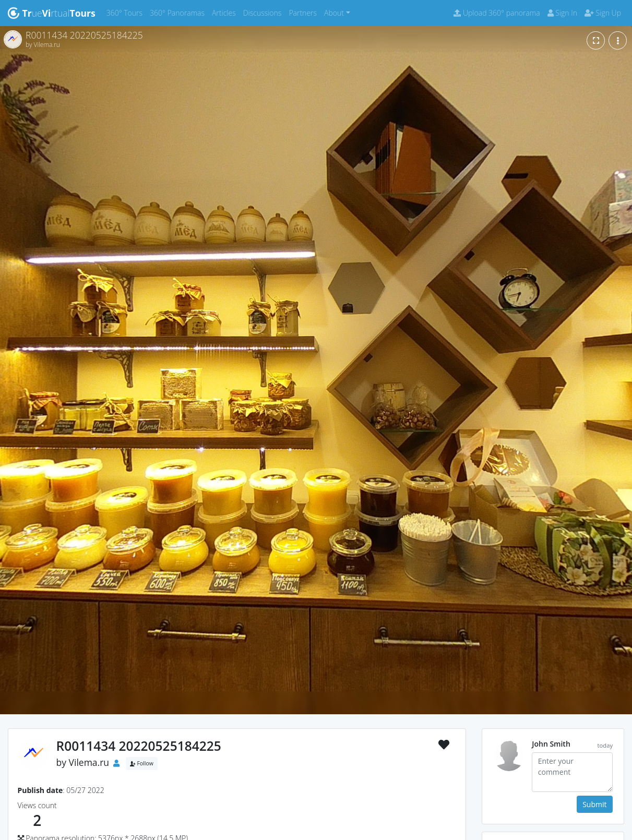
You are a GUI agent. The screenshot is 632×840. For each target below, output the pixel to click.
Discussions (264, 12)
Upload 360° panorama (497, 13)
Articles (226, 12)
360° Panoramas (179, 12)
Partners (305, 12)
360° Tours (126, 12)
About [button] (334, 13)
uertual (51, 13)
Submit (594, 804)
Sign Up (603, 13)
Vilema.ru (89, 762)
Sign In (562, 13)
